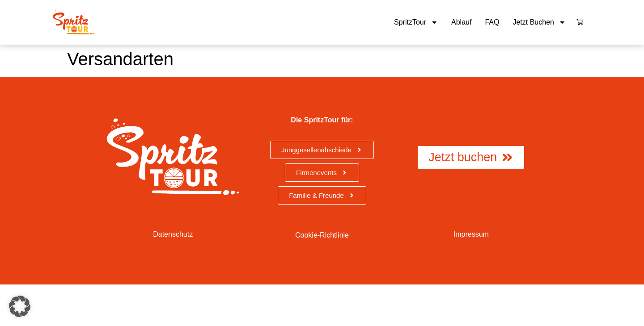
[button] (20, 306)
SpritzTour (416, 22)
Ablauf (461, 22)
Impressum (471, 234)
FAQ (492, 22)
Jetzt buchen (539, 22)
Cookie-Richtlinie (322, 235)
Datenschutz (173, 234)
